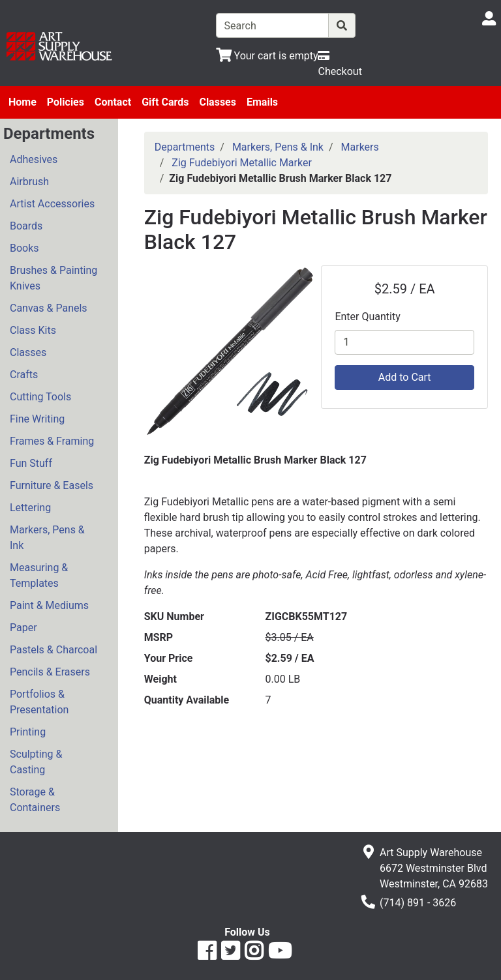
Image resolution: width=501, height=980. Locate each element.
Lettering (30, 508)
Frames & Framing (52, 441)
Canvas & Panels (49, 308)
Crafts (24, 375)
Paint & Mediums (49, 605)
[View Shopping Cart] (267, 56)
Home (23, 102)
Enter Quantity (367, 317)
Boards (26, 226)
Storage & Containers (35, 800)
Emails (262, 102)
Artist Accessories (52, 204)
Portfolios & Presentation (39, 702)
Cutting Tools (40, 397)
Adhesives (34, 159)
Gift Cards (165, 102)
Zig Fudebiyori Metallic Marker (242, 163)
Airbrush (29, 182)
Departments (185, 147)
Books (24, 248)
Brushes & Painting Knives (53, 278)
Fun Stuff (31, 463)
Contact (113, 102)
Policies (66, 102)
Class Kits (33, 330)
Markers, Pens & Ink (47, 538)
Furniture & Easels (52, 485)
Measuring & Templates (39, 575)
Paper (23, 628)
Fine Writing (37, 419)
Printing (28, 732)
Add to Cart (405, 377)
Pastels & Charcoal (53, 650)
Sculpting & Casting (36, 762)
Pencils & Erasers (50, 672)
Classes (218, 102)
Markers (360, 147)
